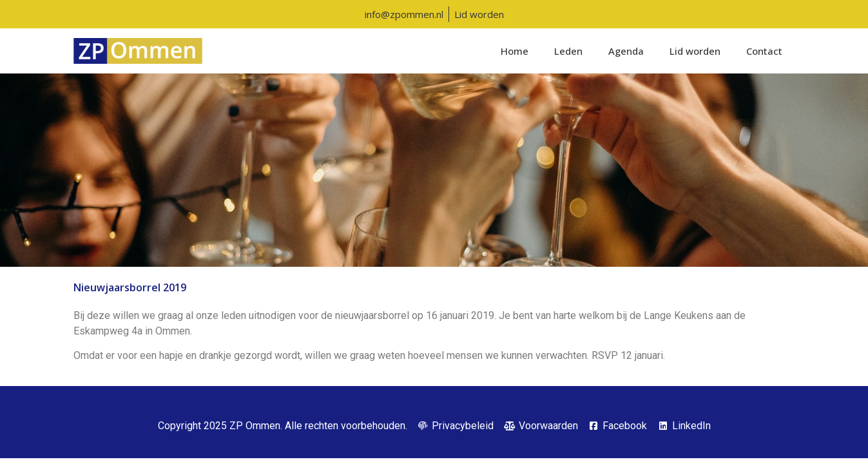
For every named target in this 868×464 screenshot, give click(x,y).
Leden (568, 51)
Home (515, 51)
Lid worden (695, 51)
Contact (764, 51)
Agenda (626, 51)
